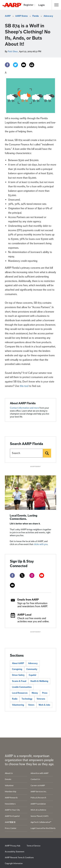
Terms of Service (34, 846)
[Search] (47, 453)
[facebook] (12, 575)
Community (32, 669)
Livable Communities (22, 687)
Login (42, 5)
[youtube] (42, 575)
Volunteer (9, 785)
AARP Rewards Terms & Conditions (19, 858)
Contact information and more (25, 408)
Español (32, 675)
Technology (27, 699)
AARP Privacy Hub (13, 846)
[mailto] (12, 585)
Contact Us (35, 779)
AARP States (21, 16)
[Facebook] (7, 65)
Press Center (11, 828)
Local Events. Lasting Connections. (24, 517)
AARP (8, 16)
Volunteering (18, 705)
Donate (8, 779)
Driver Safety (18, 675)
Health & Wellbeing (39, 681)
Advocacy (48, 16)
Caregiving (17, 669)
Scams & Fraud (19, 681)
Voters (31, 705)
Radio (15, 699)
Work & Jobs (44, 705)
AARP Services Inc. (39, 791)
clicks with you (41, 544)
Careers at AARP (38, 785)
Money (35, 693)
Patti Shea (13, 51)
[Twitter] (15, 65)
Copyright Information (14, 863)
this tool (24, 386)
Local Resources (20, 693)
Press (45, 693)
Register (28, 5)
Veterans (41, 699)
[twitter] (22, 575)
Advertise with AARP (40, 773)
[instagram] (32, 575)
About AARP (18, 663)
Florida (36, 16)
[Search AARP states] (26, 453)
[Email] (24, 65)
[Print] (32, 65)
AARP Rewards (11, 798)
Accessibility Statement (15, 852)
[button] (56, 5)
